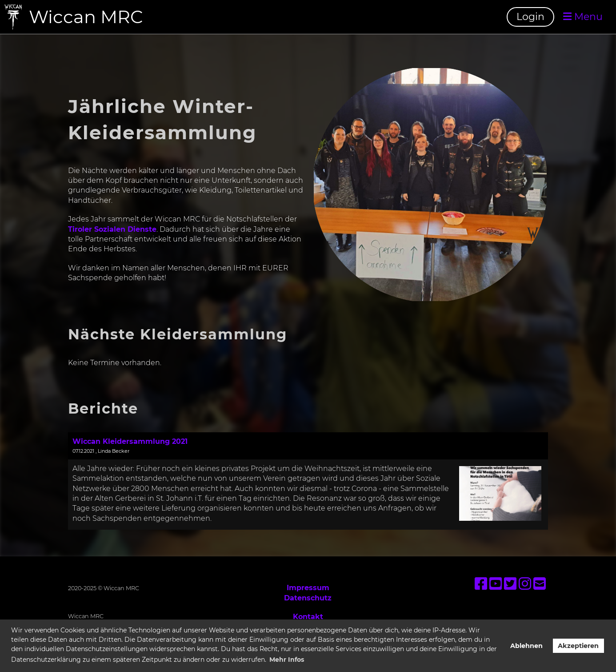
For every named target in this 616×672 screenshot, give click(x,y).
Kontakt (308, 617)
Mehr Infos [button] (287, 660)
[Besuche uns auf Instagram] (525, 584)
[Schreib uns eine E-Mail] (540, 584)
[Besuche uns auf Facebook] (481, 584)
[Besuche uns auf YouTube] (496, 584)
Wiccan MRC (86, 17)
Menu (583, 17)
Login (530, 17)
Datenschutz (308, 598)
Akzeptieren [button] (578, 646)
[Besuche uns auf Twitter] (510, 584)
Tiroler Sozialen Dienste (112, 229)
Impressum (308, 588)
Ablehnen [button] (526, 646)
